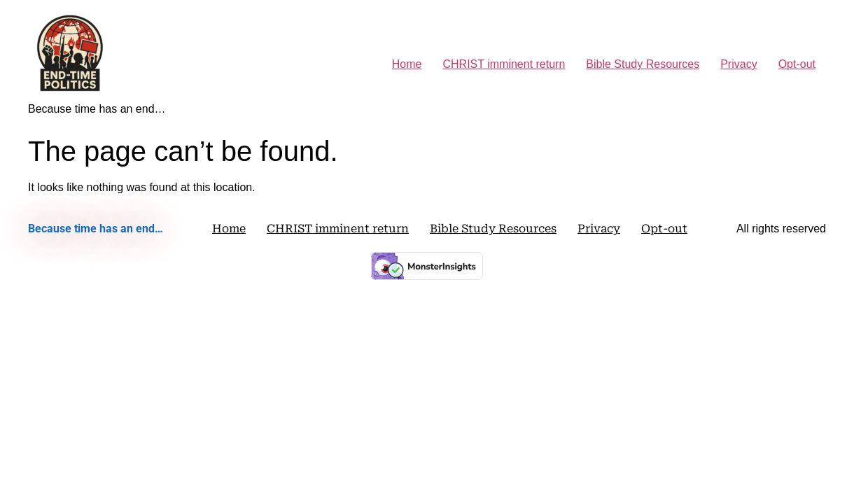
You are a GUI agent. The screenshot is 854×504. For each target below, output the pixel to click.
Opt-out (797, 64)
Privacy (738, 64)
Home (407, 64)
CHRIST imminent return (504, 64)
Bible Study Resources (643, 64)
